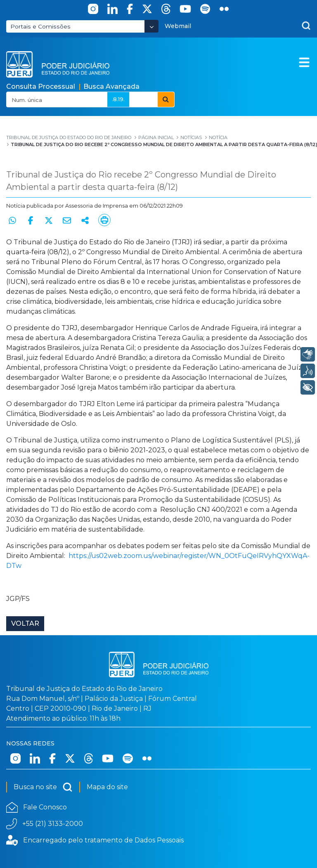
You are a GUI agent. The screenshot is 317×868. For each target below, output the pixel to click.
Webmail (178, 26)
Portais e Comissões (40, 26)
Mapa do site (107, 787)
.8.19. (118, 99)
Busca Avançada (111, 86)
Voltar (25, 623)
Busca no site (43, 787)
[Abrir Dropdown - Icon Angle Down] (151, 26)
